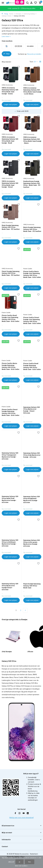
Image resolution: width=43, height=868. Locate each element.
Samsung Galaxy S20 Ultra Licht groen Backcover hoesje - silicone (32, 543)
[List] (40, 62)
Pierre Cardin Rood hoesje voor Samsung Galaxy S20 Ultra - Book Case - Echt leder (10, 318)
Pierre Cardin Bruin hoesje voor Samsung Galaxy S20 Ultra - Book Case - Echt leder (32, 274)
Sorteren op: (22, 54)
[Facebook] (15, 813)
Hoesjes (19, 14)
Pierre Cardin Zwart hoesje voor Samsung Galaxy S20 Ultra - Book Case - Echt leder (32, 320)
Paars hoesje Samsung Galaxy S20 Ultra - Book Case (32, 586)
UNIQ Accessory (7, 85)
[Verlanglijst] (36, 3)
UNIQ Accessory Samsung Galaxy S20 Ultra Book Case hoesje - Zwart (10, 184)
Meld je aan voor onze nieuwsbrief (21, 817)
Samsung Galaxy (30, 14)
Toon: (32, 62)
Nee (30, 862)
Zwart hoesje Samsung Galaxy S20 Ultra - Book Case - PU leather (11, 273)
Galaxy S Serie (7, 16)
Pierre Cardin (28, 269)
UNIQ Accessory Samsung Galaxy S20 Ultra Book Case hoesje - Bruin (32, 140)
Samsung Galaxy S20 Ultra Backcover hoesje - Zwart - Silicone (32, 410)
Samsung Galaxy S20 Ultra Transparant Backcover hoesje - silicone (10, 456)
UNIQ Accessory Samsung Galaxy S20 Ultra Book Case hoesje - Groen (10, 91)
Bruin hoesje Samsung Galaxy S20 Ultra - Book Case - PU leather (32, 229)
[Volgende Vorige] (25, 610)
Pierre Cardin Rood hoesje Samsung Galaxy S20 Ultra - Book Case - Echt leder (32, 366)
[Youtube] (24, 813)
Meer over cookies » (21, 866)
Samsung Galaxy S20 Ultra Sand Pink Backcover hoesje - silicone (10, 499)
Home (12, 14)
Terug (5, 14)
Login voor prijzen (11, 104)
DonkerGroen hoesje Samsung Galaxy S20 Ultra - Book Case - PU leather (32, 184)
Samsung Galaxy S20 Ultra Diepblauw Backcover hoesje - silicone (32, 499)
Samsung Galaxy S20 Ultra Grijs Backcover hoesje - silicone (32, 455)
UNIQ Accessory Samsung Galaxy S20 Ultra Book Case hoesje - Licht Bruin (32, 91)
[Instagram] (19, 813)
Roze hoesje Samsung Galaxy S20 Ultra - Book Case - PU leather (11, 227)
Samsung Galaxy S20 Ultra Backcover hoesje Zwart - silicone (10, 587)
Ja (19, 862)
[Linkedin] (28, 813)
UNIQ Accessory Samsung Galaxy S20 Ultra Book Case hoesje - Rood (10, 140)
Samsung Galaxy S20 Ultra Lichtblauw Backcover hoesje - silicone (10, 543)
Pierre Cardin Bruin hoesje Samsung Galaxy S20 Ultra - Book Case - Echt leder (10, 366)
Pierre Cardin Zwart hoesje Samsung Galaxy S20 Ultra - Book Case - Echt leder (10, 412)
